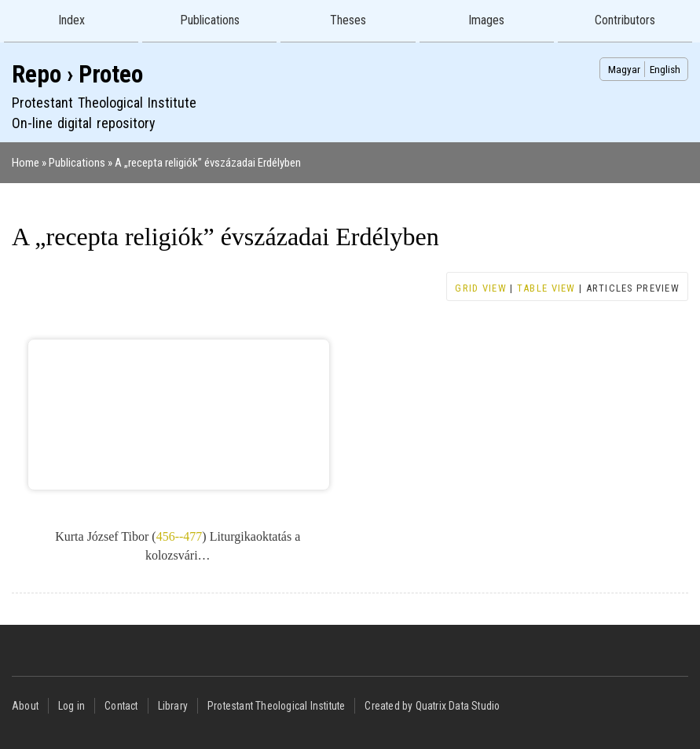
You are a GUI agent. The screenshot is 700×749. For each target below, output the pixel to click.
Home (26, 163)
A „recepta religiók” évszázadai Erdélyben (208, 163)
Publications (210, 20)
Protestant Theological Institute (276, 706)
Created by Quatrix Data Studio (432, 706)
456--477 (180, 536)
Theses (348, 20)
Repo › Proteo (77, 74)
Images (486, 20)
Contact (121, 706)
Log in (71, 706)
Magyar (624, 69)
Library (173, 706)
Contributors (625, 20)
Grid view (481, 288)
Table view (546, 288)
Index (71, 20)
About (25, 706)
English (665, 69)
